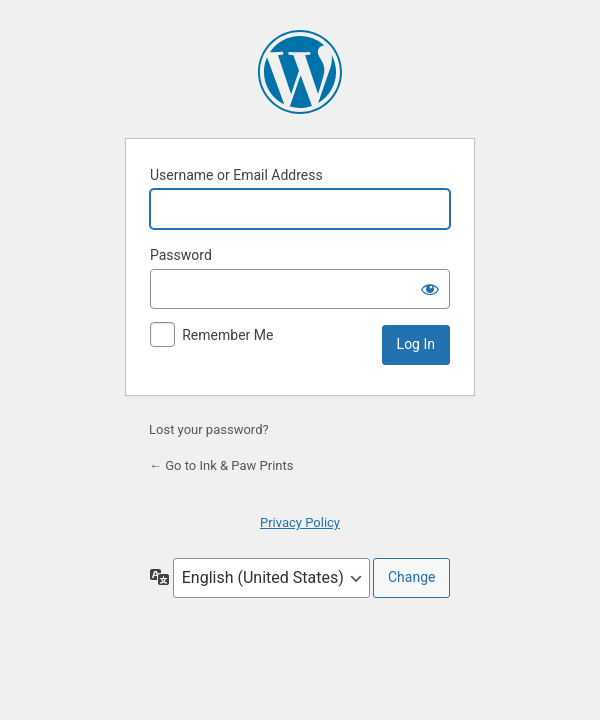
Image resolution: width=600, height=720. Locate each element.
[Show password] (430, 289)
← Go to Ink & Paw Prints (221, 465)
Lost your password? (209, 429)
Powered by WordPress (300, 72)
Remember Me (227, 335)
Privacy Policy (300, 522)
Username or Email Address (236, 175)
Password (181, 255)
